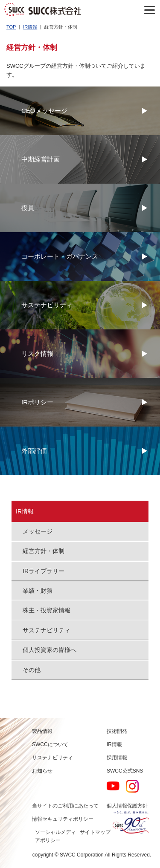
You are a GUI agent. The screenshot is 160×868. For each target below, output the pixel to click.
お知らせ (42, 771)
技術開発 (117, 731)
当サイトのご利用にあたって (65, 806)
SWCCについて (50, 744)
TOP (11, 27)
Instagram (132, 786)
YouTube (113, 786)
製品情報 (42, 731)
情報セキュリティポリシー (63, 819)
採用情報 (117, 758)
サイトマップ (95, 832)
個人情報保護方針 (127, 806)
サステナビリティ (52, 758)
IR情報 (30, 27)
